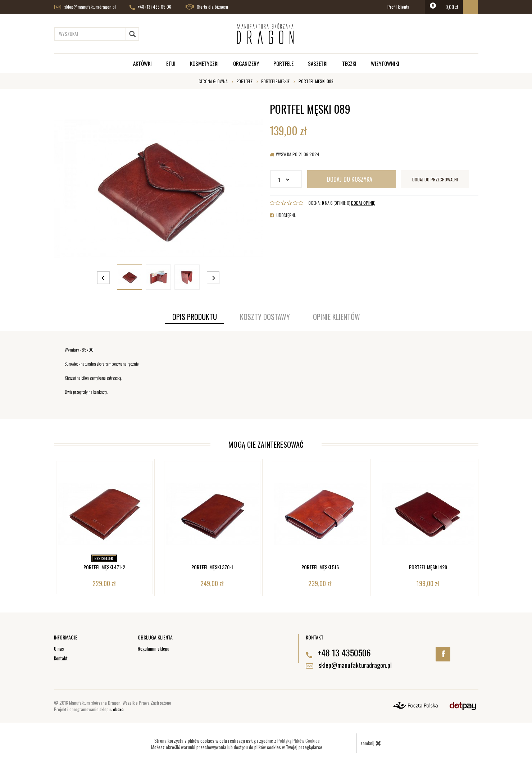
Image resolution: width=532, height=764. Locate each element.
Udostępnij (283, 215)
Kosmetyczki (204, 63)
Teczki (349, 63)
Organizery (246, 63)
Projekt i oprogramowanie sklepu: (89, 709)
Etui (171, 63)
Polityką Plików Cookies (299, 741)
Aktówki (142, 63)
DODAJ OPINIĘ (363, 203)
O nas (59, 648)
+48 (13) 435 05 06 (150, 7)
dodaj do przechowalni (435, 179)
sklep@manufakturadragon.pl (85, 7)
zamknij (371, 743)
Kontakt (61, 658)
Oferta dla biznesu (207, 7)
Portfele (283, 63)
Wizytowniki (385, 63)
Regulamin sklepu (154, 648)
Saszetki (318, 63)
